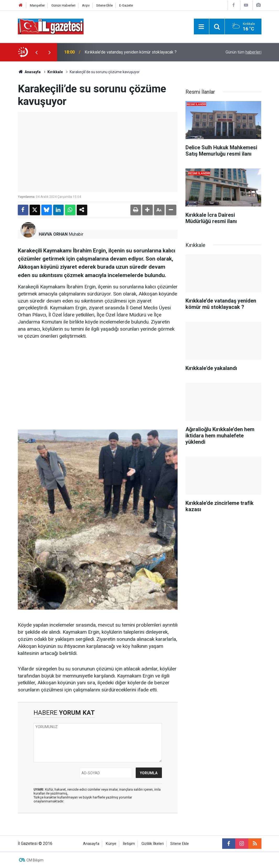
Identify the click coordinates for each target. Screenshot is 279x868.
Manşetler (37, 5)
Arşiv (86, 5)
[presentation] (37, 52)
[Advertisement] (98, 385)
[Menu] (201, 27)
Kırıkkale (55, 72)
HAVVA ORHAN (53, 234)
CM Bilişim (35, 860)
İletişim (129, 844)
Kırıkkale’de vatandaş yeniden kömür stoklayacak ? (131, 52)
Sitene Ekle (104, 5)
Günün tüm (244, 52)
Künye (111, 844)
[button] (147, 210)
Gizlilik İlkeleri (153, 844)
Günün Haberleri (63, 5)
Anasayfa (29, 72)
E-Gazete (126, 5)
